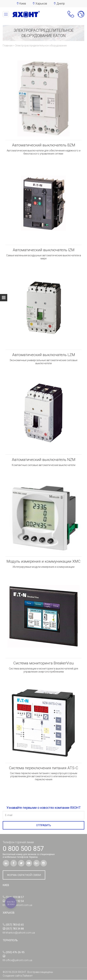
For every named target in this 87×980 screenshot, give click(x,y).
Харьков (41, 4)
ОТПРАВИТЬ (44, 825)
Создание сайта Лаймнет (18, 976)
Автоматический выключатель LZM (43, 355)
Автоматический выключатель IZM (43, 250)
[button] (69, 16)
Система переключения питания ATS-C (43, 768)
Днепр (61, 4)
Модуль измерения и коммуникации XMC (43, 562)
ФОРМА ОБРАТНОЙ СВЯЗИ (24, 875)
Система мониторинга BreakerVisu (43, 663)
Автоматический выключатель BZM (43, 145)
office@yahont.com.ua (19, 905)
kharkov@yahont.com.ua (20, 933)
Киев (23, 4)
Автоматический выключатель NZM (43, 460)
